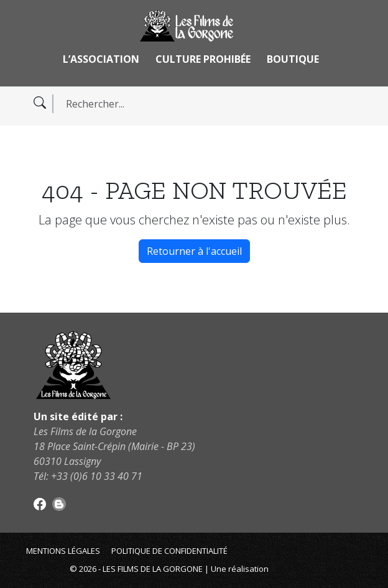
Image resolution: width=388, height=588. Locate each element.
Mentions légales (63, 551)
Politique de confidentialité (169, 551)
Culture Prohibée (203, 59)
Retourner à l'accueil (194, 251)
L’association (101, 59)
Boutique (293, 59)
